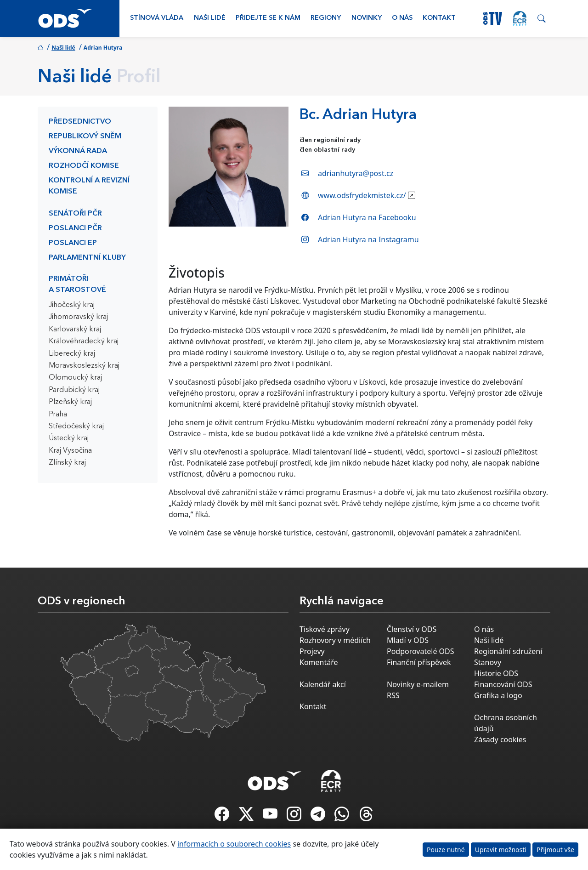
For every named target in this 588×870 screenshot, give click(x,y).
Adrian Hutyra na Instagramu (368, 239)
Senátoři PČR (75, 214)
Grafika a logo (498, 695)
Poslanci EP (73, 243)
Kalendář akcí (323, 684)
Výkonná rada (78, 151)
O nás (402, 18)
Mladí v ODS (408, 640)
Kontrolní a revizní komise (89, 186)
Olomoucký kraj (75, 378)
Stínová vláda (157, 18)
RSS (393, 695)
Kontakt (439, 18)
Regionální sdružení (508, 651)
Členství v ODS (412, 629)
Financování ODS (503, 684)
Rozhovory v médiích (335, 640)
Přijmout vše (555, 850)
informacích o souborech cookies (234, 844)
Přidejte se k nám (268, 18)
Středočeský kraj (76, 426)
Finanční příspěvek (419, 662)
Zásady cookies (500, 739)
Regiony (326, 18)
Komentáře (319, 662)
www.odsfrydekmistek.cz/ (362, 195)
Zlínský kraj (67, 463)
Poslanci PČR (75, 228)
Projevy (312, 651)
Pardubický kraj (74, 390)
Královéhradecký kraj (84, 341)
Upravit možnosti (501, 850)
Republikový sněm (85, 136)
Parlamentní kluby (87, 258)
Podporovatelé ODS (421, 651)
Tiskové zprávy (325, 629)
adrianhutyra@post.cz (356, 173)
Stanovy (488, 662)
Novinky (367, 18)
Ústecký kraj (69, 438)
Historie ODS (496, 673)
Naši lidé (210, 18)
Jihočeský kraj (72, 305)
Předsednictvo (80, 122)
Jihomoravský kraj (78, 317)
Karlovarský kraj (75, 330)
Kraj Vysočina (70, 451)
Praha (58, 415)
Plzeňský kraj (70, 402)
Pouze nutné (446, 850)
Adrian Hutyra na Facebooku (367, 217)
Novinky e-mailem (418, 684)
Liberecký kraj (72, 354)
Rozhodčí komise (84, 166)
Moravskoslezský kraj (84, 366)
